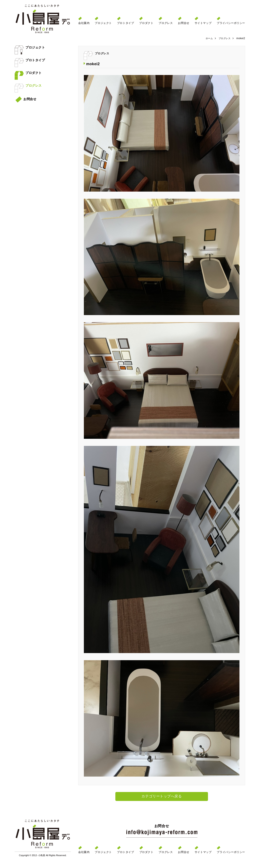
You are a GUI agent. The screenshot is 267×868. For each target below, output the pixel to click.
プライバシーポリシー (231, 23)
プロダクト (28, 73)
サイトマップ (203, 23)
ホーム (208, 38)
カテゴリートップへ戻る (162, 797)
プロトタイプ (30, 60)
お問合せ (26, 99)
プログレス (28, 85)
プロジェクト (30, 47)
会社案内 (84, 23)
